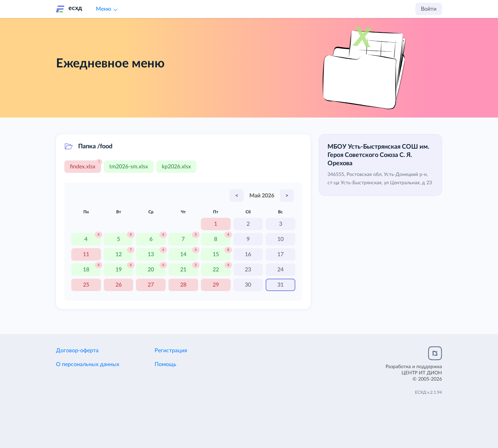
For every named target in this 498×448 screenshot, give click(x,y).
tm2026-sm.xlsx (129, 167)
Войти (429, 9)
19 (119, 270)
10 (280, 239)
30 (248, 285)
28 (183, 285)
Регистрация (171, 351)
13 (151, 254)
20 (151, 270)
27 (151, 285)
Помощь (165, 364)
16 (248, 254)
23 (248, 270)
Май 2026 (262, 196)
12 (119, 254)
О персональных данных (88, 364)
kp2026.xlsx (176, 167)
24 (280, 270)
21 (183, 270)
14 (183, 254)
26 (119, 285)
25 (86, 285)
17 (280, 254)
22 (216, 270)
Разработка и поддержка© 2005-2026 (414, 373)
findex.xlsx (83, 167)
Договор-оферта (77, 351)
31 (280, 285)
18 (86, 270)
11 (86, 254)
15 (216, 254)
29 (216, 285)
